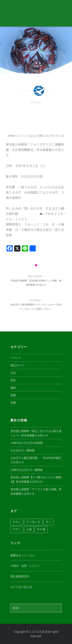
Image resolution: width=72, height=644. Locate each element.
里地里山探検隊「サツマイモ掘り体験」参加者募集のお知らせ (36, 492)
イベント (36, 103)
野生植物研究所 (20, 577)
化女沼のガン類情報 (22, 450)
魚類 (13, 395)
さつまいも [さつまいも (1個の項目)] (33, 522)
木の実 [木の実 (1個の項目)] (41, 529)
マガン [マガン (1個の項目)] (17, 529)
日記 (13, 373)
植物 (13, 388)
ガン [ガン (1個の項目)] (48, 522)
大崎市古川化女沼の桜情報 (26, 443)
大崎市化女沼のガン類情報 (26, 470)
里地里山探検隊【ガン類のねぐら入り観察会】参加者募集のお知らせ (36, 480)
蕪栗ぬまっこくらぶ (22, 555)
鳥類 (13, 403)
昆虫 (13, 380)
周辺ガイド (17, 365)
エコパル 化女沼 (26, 136)
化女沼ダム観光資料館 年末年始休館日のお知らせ (36, 460)
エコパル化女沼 (38, 632)
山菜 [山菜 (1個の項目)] (29, 529)
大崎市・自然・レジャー (25, 566)
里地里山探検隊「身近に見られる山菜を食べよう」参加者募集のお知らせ (36, 433)
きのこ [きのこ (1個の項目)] (17, 522)
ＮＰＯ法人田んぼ (21, 587)
